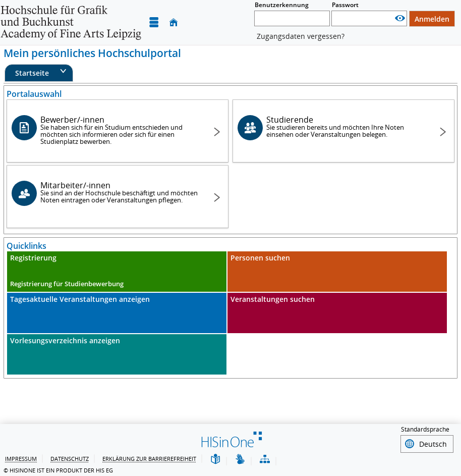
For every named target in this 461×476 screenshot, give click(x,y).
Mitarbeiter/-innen (120, 192)
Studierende (345, 126)
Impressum (21, 458)
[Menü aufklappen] (154, 22)
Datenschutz (70, 458)
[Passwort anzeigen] (400, 18)
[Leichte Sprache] (215, 459)
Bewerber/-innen (120, 130)
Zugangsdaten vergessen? (301, 36)
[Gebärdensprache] (240, 459)
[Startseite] (174, 22)
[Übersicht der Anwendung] (265, 459)
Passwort (345, 5)
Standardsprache (425, 429)
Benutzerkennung (282, 5)
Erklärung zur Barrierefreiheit (149, 458)
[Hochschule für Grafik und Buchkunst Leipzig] (71, 22)
